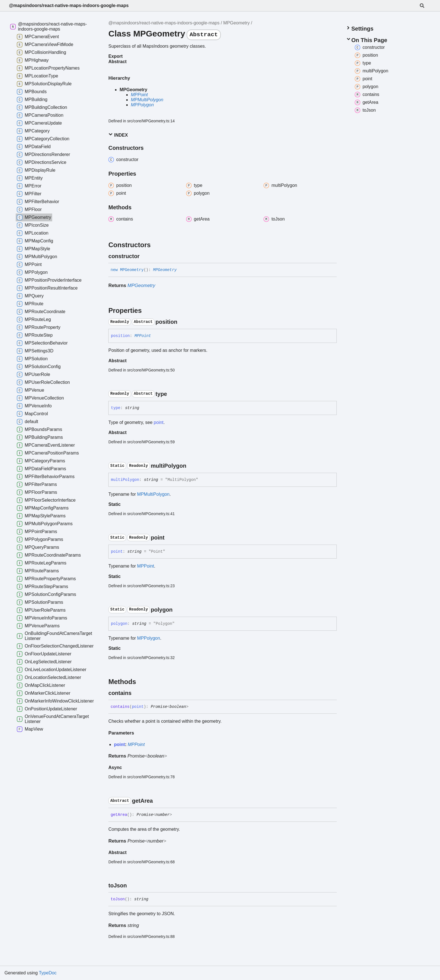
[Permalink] (145, 256)
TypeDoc (48, 973)
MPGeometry (237, 23)
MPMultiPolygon (147, 100)
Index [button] (118, 135)
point (159, 422)
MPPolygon (142, 105)
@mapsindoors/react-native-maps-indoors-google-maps (69, 5)
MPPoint (139, 95)
